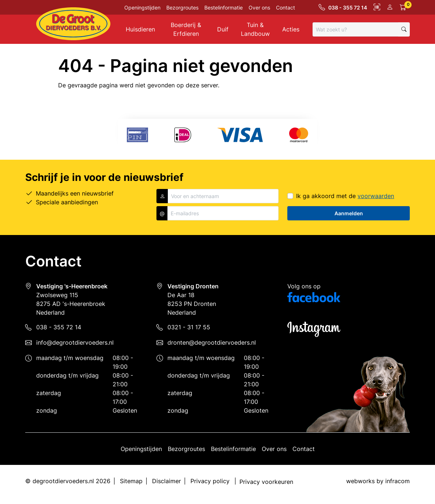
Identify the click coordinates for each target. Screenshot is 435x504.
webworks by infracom (378, 481)
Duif (223, 29)
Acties (291, 29)
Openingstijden (142, 7)
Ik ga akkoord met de (345, 196)
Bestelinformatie (224, 7)
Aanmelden (349, 213)
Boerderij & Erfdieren (186, 29)
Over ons (259, 7)
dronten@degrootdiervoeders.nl (212, 342)
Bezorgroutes (182, 7)
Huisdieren (140, 29)
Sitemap (131, 481)
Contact (285, 7)
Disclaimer (167, 481)
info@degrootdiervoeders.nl (75, 342)
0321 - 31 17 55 (189, 327)
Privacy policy (210, 481)
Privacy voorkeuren (266, 482)
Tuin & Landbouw (255, 29)
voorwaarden (376, 196)
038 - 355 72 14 (59, 327)
